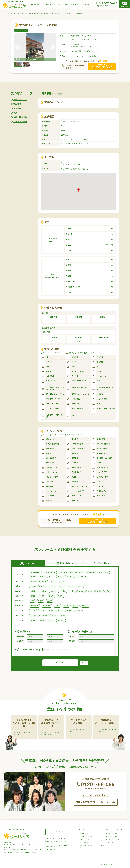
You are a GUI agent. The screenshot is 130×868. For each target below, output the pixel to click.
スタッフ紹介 (84, 842)
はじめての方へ (85, 833)
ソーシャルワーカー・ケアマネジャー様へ (92, 846)
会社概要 (86, 4)
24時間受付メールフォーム (98, 802)
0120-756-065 (75, 66)
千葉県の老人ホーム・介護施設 (28, 13)
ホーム (13, 13)
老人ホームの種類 (112, 833)
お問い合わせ (64, 842)
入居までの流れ (85, 839)
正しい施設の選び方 (86, 836)
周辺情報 (17, 108)
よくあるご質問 (50, 850)
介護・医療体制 (20, 117)
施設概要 (17, 104)
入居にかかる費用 (112, 836)
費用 (15, 113)
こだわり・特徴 (20, 122)
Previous (19, 47)
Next (52, 47)
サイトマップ (64, 848)
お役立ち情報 (63, 4)
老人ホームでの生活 (112, 839)
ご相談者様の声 (75, 4)
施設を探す (37, 4)
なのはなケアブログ (51, 842)
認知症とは (110, 842)
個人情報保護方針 (65, 845)
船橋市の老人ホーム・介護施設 (51, 13)
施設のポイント (20, 100)
